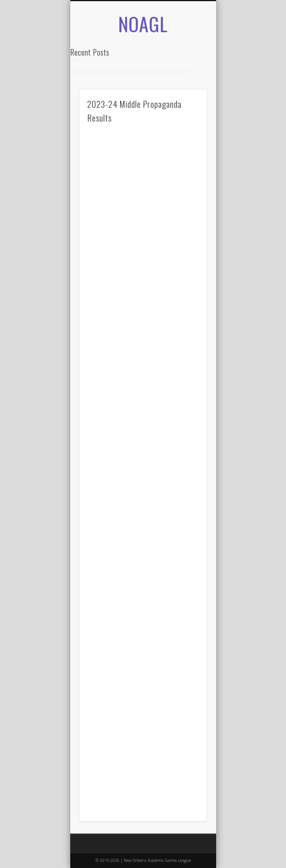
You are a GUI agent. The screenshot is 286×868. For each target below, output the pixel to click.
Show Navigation (188, 84)
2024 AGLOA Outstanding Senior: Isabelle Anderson (129, 65)
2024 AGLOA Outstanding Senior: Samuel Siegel (125, 79)
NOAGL (143, 23)
